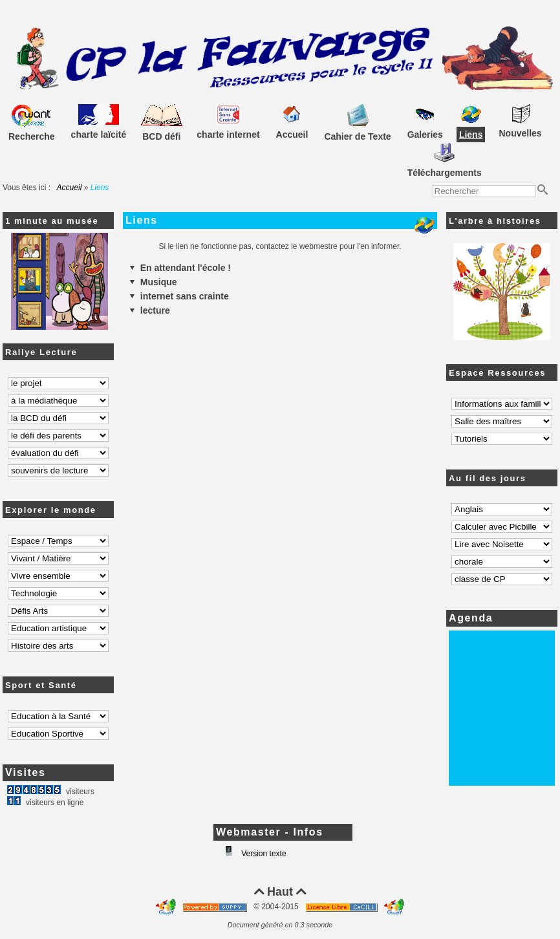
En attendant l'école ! (180, 268)
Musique (153, 282)
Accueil (70, 188)
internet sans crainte (179, 296)
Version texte (263, 854)
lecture (150, 310)
